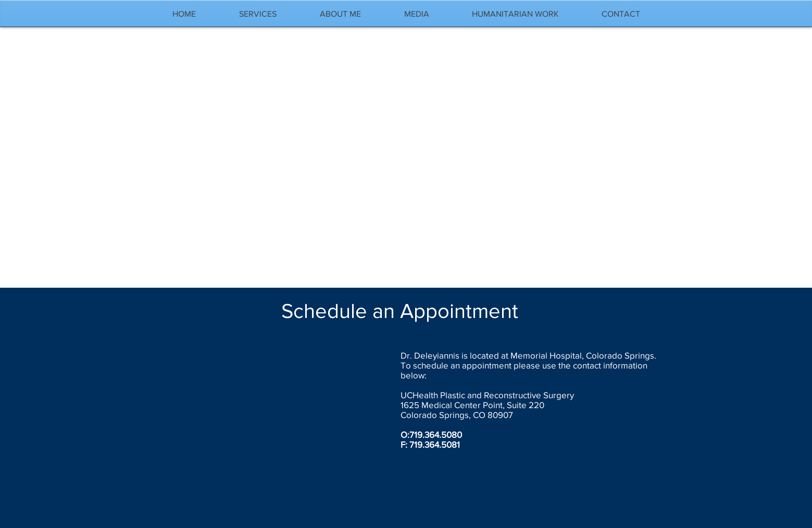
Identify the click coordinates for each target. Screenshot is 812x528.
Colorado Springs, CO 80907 (457, 415)
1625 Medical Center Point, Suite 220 (472, 405)
